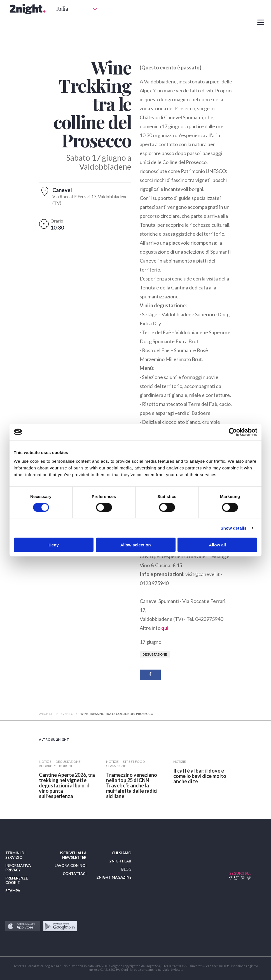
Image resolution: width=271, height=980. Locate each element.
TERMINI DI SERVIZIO (15, 855)
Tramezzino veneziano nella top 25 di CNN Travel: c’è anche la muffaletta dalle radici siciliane (132, 785)
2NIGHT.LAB (120, 861)
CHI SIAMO (122, 853)
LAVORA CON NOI (71, 866)
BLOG (126, 869)
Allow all (217, 545)
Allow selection (135, 545)
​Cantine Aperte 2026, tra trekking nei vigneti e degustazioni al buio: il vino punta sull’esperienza (67, 785)
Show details (234, 528)
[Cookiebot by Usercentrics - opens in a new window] (233, 432)
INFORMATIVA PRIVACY (18, 868)
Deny (54, 545)
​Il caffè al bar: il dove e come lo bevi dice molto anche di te (200, 776)
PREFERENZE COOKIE (17, 880)
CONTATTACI (75, 874)
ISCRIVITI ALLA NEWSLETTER (73, 855)
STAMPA (13, 891)
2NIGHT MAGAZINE (114, 877)
